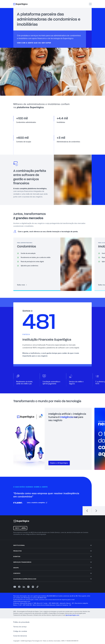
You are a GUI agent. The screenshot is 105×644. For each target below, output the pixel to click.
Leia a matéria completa (37, 503)
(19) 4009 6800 (51, 596)
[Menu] (90, 4)
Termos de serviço (20, 627)
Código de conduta (20, 631)
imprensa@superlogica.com (22, 601)
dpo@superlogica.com (72, 615)
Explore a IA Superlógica (59, 463)
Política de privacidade (21, 622)
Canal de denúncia (20, 636)
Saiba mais (22, 285)
